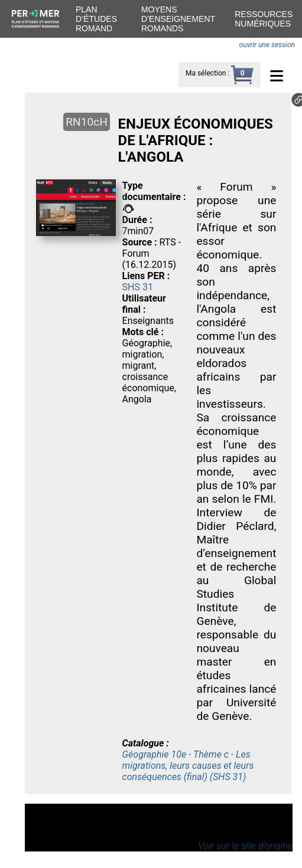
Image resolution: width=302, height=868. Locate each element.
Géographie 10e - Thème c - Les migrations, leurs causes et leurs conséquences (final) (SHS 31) (188, 766)
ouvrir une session (267, 45)
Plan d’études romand (96, 19)
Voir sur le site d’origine (245, 846)
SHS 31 (138, 287)
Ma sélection (206, 73)
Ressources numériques (264, 19)
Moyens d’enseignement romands (178, 19)
